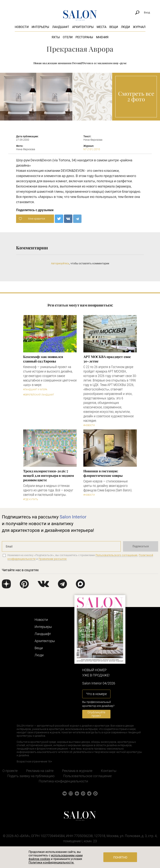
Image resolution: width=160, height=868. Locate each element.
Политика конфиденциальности (63, 781)
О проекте (10, 771)
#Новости (89, 425)
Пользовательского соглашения (117, 555)
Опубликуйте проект (96, 714)
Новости (22, 27)
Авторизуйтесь (60, 263)
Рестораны (84, 37)
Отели (68, 37)
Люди (125, 27)
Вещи (114, 27)
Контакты (109, 771)
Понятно (120, 857)
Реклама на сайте (40, 771)
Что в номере (96, 694)
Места (101, 27)
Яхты (56, 37)
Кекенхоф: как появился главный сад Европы (43, 359)
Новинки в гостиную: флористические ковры (103, 473)
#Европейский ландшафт (39, 395)
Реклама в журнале (77, 771)
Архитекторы (83, 27)
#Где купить (31, 499)
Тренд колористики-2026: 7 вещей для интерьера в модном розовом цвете (48, 476)
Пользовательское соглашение (87, 776)
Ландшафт (61, 27)
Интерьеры (40, 27)
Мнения (102, 37)
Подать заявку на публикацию (31, 776)
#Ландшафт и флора (35, 390)
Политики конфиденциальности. (51, 862)
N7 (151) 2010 (92, 149)
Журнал (139, 27)
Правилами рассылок (53, 559)
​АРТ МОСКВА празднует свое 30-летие (107, 359)
